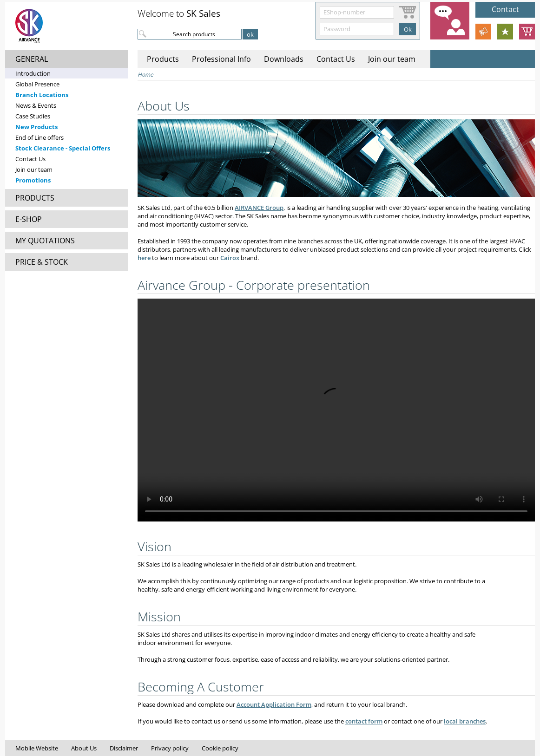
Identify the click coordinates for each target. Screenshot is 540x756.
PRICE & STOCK (42, 262)
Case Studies (33, 116)
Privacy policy (170, 748)
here (144, 258)
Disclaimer (124, 748)
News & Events (36, 105)
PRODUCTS (35, 198)
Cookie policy (220, 748)
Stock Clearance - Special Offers (63, 148)
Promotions (33, 180)
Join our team (34, 169)
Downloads (284, 59)
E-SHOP (29, 219)
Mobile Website (37, 748)
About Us (84, 748)
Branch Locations (42, 95)
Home (145, 75)
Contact (505, 9)
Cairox (230, 258)
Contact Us (30, 159)
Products (163, 59)
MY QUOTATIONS (45, 241)
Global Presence (37, 84)
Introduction (33, 73)
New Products (36, 127)
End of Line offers (40, 137)
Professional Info (221, 59)
